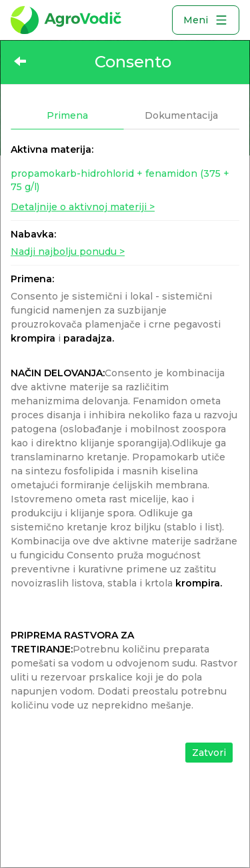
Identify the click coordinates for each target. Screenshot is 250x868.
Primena (67, 115)
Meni (206, 20)
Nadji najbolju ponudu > (68, 252)
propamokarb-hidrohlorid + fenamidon (120, 180)
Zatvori (209, 753)
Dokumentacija (181, 115)
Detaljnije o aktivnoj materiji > (83, 207)
